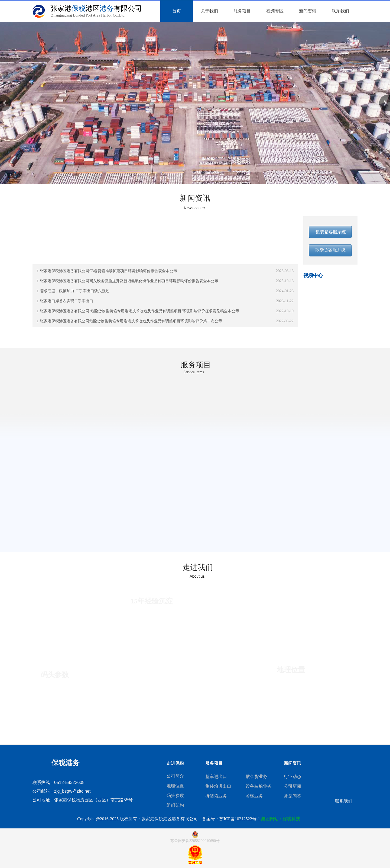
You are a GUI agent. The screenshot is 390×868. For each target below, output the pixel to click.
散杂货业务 (256, 777)
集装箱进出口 (218, 786)
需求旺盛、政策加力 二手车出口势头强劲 (75, 291)
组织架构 (175, 805)
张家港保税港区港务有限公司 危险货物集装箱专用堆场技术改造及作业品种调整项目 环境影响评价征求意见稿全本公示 (140, 311)
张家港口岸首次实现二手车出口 (67, 301)
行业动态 (292, 777)
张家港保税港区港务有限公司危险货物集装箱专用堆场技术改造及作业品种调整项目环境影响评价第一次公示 (131, 321)
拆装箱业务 (216, 796)
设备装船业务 (259, 786)
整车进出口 (216, 777)
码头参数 (175, 795)
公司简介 (175, 776)
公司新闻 (292, 786)
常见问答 (292, 796)
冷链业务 (254, 796)
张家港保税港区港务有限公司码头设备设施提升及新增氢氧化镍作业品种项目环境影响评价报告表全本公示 (129, 281)
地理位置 (175, 786)
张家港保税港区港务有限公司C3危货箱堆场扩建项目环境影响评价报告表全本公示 (109, 271)
